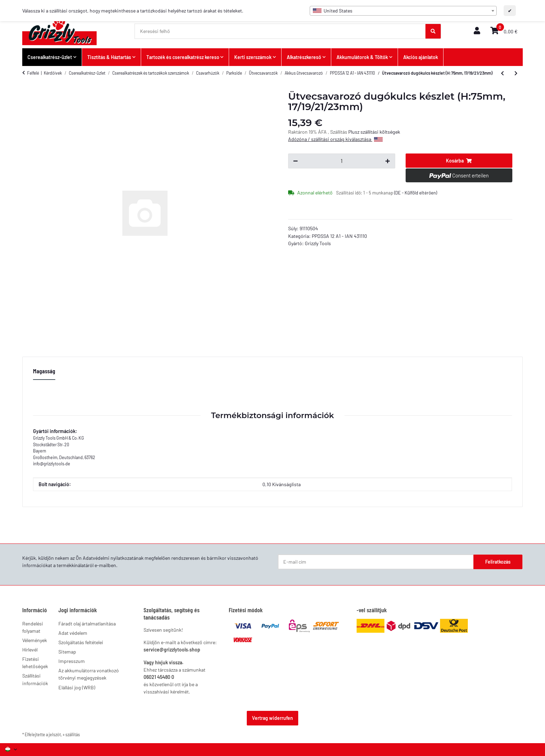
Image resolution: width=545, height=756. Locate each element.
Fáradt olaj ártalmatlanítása (87, 624)
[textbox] (403, 11)
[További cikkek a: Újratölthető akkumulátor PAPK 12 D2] (516, 73)
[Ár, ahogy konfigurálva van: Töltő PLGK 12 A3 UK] (502, 73)
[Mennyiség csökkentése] (295, 161)
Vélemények (35, 640)
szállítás (73, 734)
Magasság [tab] (44, 371)
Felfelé (33, 73)
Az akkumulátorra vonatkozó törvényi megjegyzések (89, 674)
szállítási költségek (380, 132)
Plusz (354, 132)
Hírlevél (30, 650)
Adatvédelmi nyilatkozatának (113, 558)
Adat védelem (73, 633)
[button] (477, 31)
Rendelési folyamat (33, 627)
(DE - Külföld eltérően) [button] (416, 193)
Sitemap (67, 652)
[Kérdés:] (341, 161)
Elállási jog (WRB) (77, 687)
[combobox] (403, 11)
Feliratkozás (498, 562)
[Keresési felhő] (280, 31)
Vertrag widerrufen (272, 718)
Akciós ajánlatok (421, 57)
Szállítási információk (35, 679)
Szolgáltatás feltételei (81, 642)
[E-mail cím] (376, 562)
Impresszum (72, 661)
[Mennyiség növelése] (388, 161)
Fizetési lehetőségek (35, 663)
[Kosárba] (459, 161)
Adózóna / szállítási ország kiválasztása (335, 139)
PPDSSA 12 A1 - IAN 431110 (339, 236)
